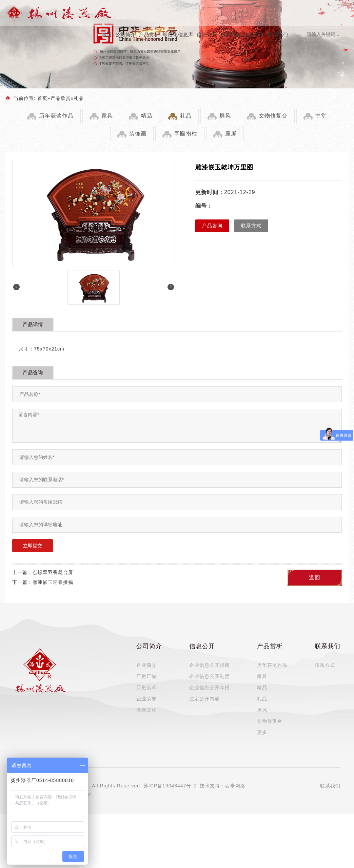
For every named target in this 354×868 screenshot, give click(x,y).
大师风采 (254, 35)
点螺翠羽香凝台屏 (53, 572)
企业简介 (146, 665)
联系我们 (278, 35)
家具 (107, 116)
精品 (146, 116)
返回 (315, 578)
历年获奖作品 (56, 116)
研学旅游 (231, 35)
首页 (107, 35)
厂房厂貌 (146, 676)
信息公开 (207, 35)
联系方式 (251, 226)
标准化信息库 (178, 35)
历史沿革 (146, 687)
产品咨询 (212, 226)
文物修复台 (273, 116)
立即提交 (33, 546)
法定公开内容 (204, 699)
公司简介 (125, 35)
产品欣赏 (61, 98)
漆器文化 (146, 710)
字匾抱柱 (186, 134)
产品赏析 (149, 35)
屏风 (225, 116)
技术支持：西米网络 (223, 786)
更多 (262, 732)
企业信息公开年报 (210, 687)
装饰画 (138, 134)
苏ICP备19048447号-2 (170, 786)
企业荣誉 (146, 699)
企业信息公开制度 (210, 676)
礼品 (79, 98)
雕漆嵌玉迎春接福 (53, 582)
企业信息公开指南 (210, 665)
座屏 (231, 134)
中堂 (321, 116)
